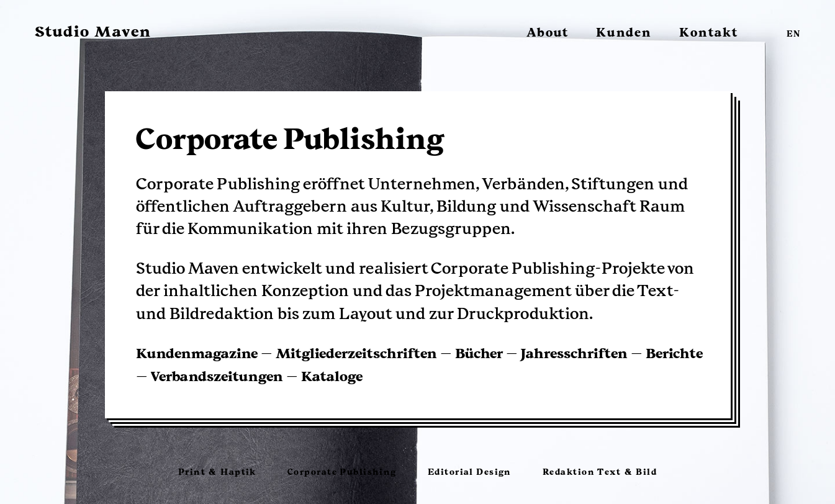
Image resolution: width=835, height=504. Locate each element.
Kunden (624, 33)
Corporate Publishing (342, 472)
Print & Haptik (217, 472)
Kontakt (709, 33)
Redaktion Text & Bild (600, 472)
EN (793, 34)
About (548, 33)
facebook (765, 32)
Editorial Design (470, 472)
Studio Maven (93, 32)
